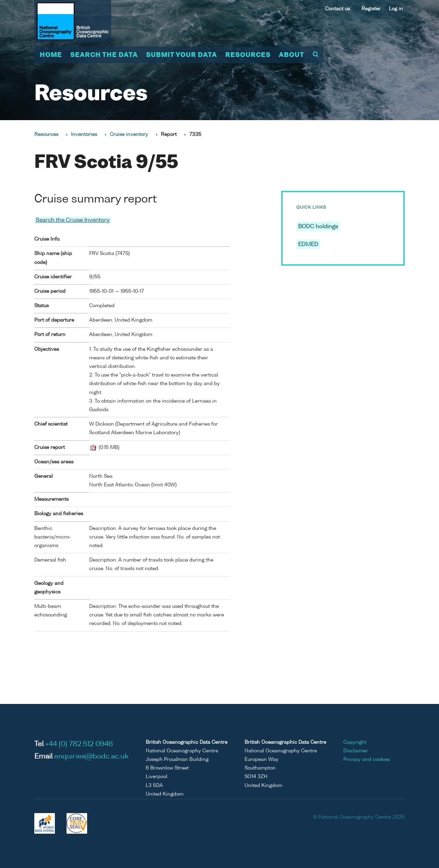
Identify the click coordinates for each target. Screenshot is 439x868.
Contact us (337, 9)
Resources (248, 55)
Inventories (84, 135)
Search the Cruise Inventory (73, 220)
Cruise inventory (129, 135)
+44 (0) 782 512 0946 (79, 744)
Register (371, 9)
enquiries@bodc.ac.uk (91, 757)
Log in (396, 9)
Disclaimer (356, 751)
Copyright (355, 742)
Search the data (104, 55)
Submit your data (182, 55)
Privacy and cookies (367, 760)
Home (51, 55)
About (292, 55)
